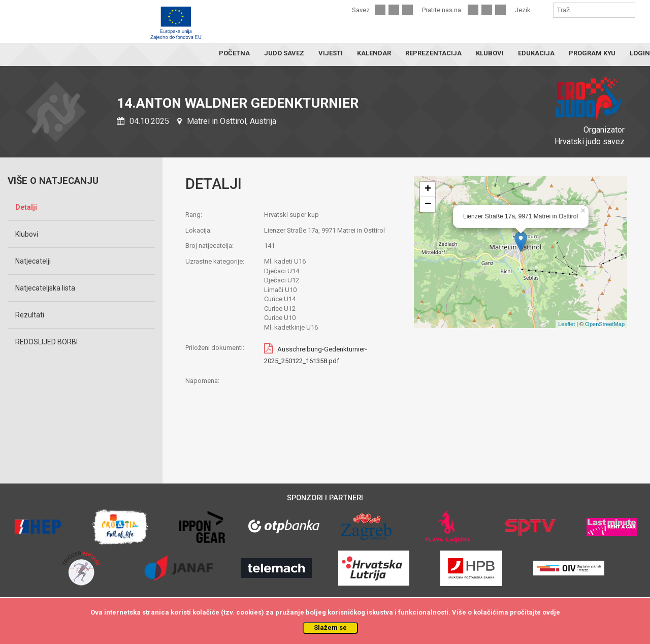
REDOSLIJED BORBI (46, 342)
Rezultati (30, 315)
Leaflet (566, 324)
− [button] (428, 205)
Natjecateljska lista (45, 288)
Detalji (26, 207)
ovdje (551, 612)
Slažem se (330, 627)
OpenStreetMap (605, 324)
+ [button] (428, 189)
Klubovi (27, 234)
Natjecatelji (33, 261)
